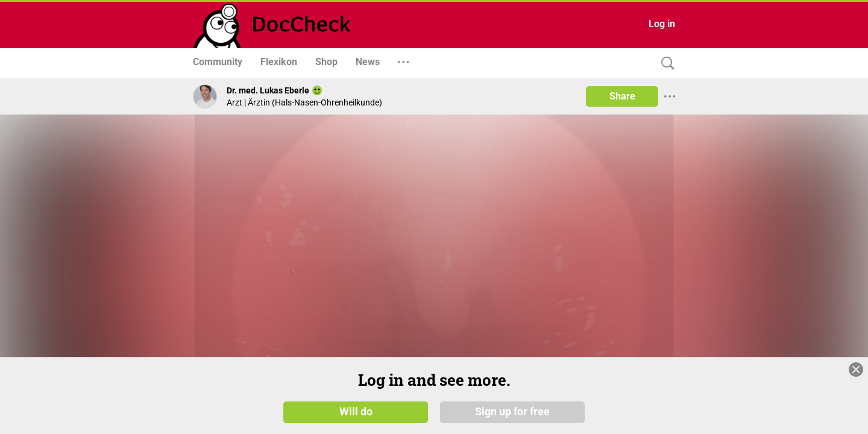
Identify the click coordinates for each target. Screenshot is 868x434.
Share (622, 96)
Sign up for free (512, 411)
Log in (662, 24)
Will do (356, 411)
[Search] (665, 64)
